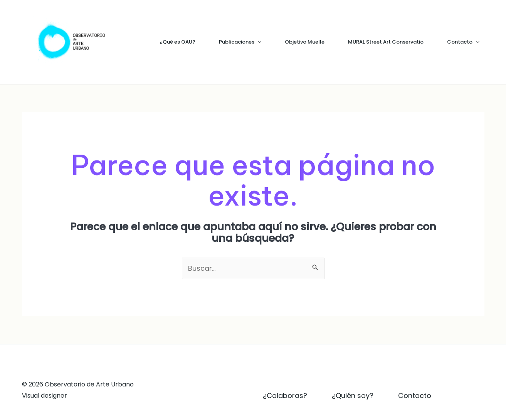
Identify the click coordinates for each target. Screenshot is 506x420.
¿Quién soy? (353, 396)
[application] (258, 42)
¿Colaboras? (285, 396)
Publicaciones (240, 42)
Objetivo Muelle (305, 42)
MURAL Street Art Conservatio (386, 42)
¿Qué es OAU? (177, 42)
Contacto (463, 42)
